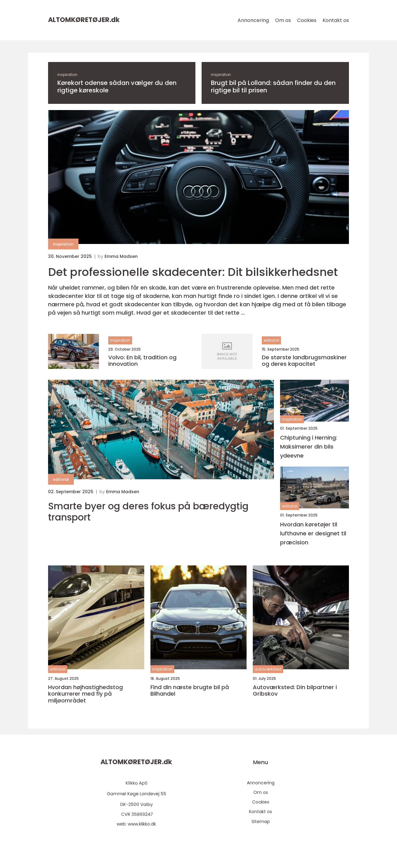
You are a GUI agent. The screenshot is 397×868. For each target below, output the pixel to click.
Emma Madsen (121, 256)
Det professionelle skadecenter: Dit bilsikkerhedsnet (193, 272)
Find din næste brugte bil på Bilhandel (190, 691)
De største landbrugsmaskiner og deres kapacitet (304, 361)
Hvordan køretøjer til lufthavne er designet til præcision (313, 533)
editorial (271, 340)
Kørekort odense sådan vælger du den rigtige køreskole (117, 86)
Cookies (307, 20)
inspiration (67, 75)
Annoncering (253, 20)
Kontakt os (336, 20)
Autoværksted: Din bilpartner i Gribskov (295, 691)
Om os (283, 20)
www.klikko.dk (142, 824)
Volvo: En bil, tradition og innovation (142, 361)
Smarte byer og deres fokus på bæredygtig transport (148, 512)
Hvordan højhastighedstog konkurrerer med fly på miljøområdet (85, 694)
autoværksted (268, 669)
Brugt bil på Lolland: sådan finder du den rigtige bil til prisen (273, 86)
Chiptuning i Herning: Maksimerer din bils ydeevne (309, 447)
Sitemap (261, 821)
